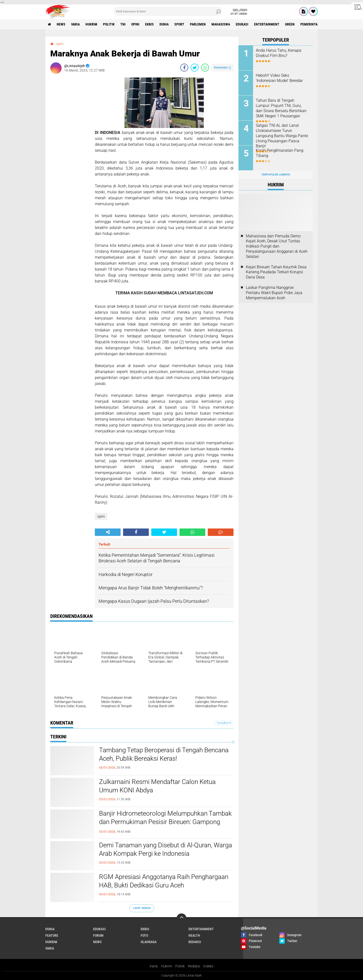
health (194, 935)
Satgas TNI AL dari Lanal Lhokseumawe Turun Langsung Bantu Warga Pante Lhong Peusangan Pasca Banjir (282, 136)
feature (52, 935)
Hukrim (167, 966)
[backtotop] (181, 918)
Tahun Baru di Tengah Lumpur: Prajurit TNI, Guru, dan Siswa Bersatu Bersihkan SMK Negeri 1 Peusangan (281, 108)
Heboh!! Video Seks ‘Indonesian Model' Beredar (279, 78)
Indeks (208, 966)
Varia (154, 966)
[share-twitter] (195, 68)
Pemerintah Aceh (314, 24)
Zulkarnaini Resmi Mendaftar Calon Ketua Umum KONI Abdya (157, 786)
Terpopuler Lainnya (276, 175)
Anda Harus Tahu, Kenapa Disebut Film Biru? (279, 53)
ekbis (149, 24)
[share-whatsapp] (205, 68)
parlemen (198, 24)
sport (179, 24)
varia (75, 24)
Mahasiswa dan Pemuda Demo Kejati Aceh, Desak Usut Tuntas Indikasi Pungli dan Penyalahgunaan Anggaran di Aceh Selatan (277, 246)
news (61, 24)
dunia (164, 24)
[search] (168, 11)
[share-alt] (108, 532)
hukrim (91, 24)
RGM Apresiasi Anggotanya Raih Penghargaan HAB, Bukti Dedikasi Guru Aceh (164, 881)
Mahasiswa (221, 24)
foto (144, 935)
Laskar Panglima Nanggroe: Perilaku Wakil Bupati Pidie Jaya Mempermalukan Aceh (274, 293)
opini (135, 24)
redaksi (195, 942)
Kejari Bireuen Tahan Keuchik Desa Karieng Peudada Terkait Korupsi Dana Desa (276, 272)
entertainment (267, 24)
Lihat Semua (142, 908)
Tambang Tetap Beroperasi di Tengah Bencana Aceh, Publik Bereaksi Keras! (164, 754)
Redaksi (194, 966)
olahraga (149, 942)
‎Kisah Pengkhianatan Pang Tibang (280, 153)
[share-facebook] (184, 68)
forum (98, 935)
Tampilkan (224, 723)
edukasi (242, 24)
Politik (180, 966)
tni (123, 24)
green (290, 24)
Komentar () (222, 67)
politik (109, 24)
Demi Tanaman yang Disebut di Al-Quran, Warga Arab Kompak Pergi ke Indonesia (166, 849)
